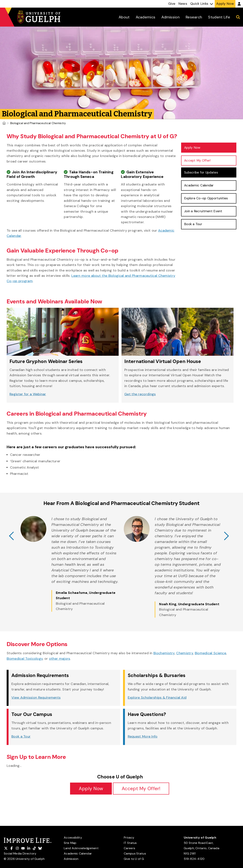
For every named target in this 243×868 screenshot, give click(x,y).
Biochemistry (164, 653)
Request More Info (143, 736)
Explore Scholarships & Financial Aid (157, 698)
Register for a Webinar (28, 394)
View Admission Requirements (36, 698)
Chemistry (185, 653)
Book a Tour (21, 736)
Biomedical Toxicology (25, 659)
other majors (60, 659)
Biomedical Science (210, 653)
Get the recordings (140, 394)
